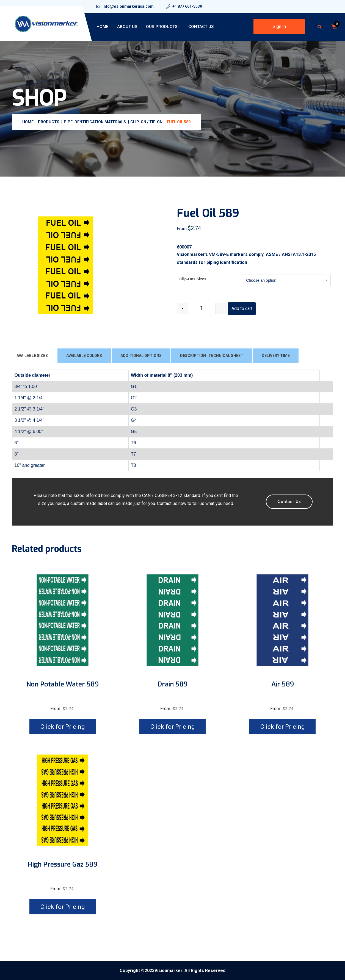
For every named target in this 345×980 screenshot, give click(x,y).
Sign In (279, 26)
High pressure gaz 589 (63, 865)
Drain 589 (172, 684)
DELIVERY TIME (276, 356)
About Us (127, 27)
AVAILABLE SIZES (32, 356)
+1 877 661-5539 (187, 6)
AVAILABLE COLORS (84, 356)
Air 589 (283, 684)
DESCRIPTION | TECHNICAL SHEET (212, 356)
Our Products (162, 27)
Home (102, 27)
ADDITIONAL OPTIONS (141, 356)
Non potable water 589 (63, 684)
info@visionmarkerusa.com (128, 6)
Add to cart (242, 308)
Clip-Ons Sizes (193, 279)
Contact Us (201, 27)
